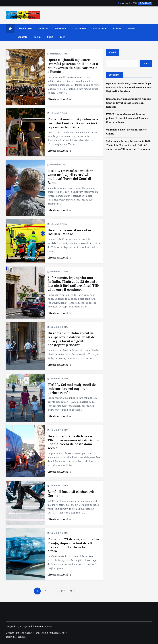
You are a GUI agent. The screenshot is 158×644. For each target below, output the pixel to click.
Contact (10, 633)
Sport (50, 37)
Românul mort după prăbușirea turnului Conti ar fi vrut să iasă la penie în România (73, 123)
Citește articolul (59, 99)
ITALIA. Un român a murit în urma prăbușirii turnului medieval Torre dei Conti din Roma (71, 177)
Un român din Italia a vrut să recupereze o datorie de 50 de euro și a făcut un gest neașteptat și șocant (71, 339)
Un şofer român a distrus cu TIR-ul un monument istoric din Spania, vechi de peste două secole (73, 442)
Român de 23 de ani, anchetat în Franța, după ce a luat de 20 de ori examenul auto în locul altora (73, 545)
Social (37, 37)
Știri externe (100, 28)
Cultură (117, 28)
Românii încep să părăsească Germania (71, 494)
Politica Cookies (25, 633)
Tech (63, 37)
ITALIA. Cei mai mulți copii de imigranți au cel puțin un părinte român (72, 389)
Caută (113, 52)
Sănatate (22, 37)
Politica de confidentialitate (51, 633)
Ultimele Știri (25, 28)
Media (132, 28)
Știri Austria (79, 28)
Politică (44, 28)
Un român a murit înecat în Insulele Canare (69, 232)
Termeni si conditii (16, 637)
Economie (60, 28)
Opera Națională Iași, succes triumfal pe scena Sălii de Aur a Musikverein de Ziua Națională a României (73, 66)
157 (63, 591)
